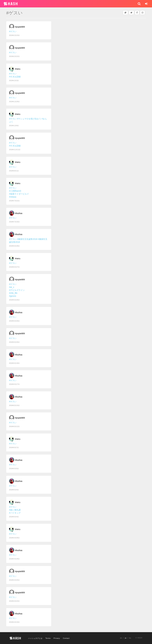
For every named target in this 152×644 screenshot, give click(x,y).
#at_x (12, 287)
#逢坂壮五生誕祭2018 (27, 239)
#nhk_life (13, 293)
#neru (18, 69)
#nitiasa (13, 197)
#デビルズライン (17, 290)
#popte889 (20, 27)
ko (130, 638)
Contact (66, 638)
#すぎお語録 (15, 77)
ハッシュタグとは (35, 638)
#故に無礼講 (15, 510)
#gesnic (13, 296)
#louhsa (19, 213)
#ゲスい (13, 31)
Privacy (57, 638)
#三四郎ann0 (15, 191)
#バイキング (15, 513)
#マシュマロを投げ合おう (29, 119)
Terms (48, 638)
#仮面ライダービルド (19, 194)
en (121, 638)
